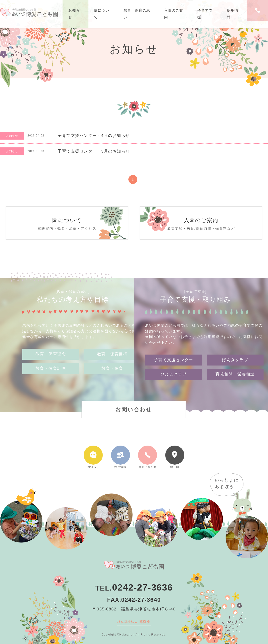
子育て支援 (205, 14)
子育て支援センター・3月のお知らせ (94, 151)
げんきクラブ (235, 355)
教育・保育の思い (137, 14)
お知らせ (74, 14)
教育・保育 (112, 374)
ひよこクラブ (174, 369)
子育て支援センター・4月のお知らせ (94, 136)
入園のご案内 (174, 14)
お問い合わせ (134, 404)
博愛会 (134, 622)
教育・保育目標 (112, 359)
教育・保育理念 (51, 359)
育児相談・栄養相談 (235, 369)
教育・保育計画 (51, 374)
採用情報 (233, 14)
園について (102, 14)
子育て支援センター (174, 355)
